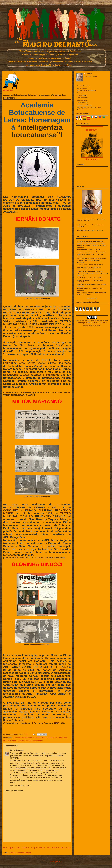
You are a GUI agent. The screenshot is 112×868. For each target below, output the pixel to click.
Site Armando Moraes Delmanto (87, 90)
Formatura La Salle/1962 (84, 105)
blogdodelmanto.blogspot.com (92, 326)
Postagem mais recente (16, 848)
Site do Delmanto (82, 88)
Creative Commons (101, 322)
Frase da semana (82, 93)
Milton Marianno (9, 741)
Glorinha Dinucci (47, 738)
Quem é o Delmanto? (83, 86)
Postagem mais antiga (59, 848)
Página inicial (38, 848)
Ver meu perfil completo (91, 76)
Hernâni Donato (61, 738)
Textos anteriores (82, 95)
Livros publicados (82, 100)
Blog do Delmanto (85, 320)
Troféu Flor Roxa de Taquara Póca (30, 741)
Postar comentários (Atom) (20, 853)
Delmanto (14, 750)
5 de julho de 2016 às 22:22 (21, 786)
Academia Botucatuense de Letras (27, 738)
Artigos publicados (83, 102)
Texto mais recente (83, 98)
